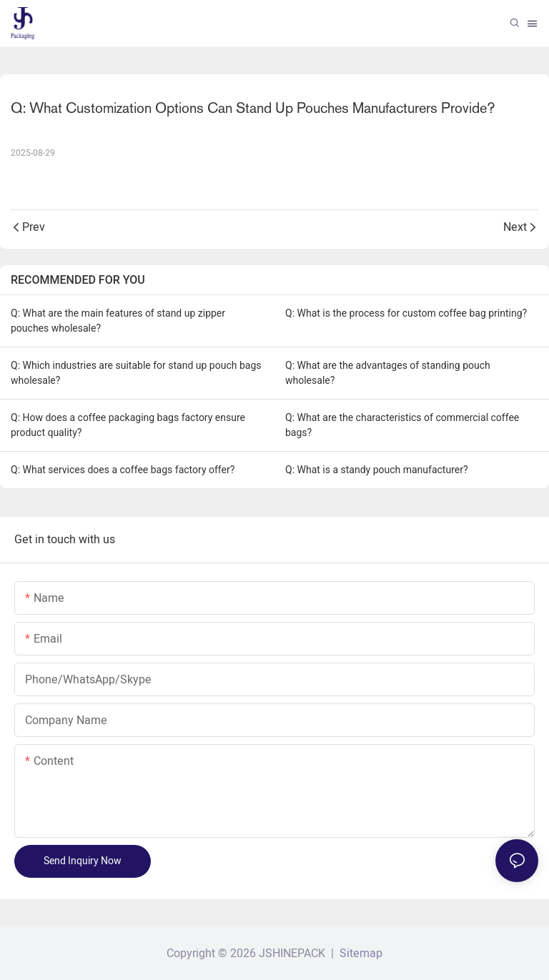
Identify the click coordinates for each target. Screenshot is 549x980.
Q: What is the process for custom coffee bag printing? (406, 313)
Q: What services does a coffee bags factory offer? (123, 470)
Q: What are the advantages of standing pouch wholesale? (388, 373)
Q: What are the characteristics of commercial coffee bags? (402, 425)
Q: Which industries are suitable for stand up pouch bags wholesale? (136, 373)
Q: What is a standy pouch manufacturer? (377, 470)
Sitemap (360, 954)
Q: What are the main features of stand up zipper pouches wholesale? (118, 321)
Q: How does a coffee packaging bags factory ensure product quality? (128, 425)
